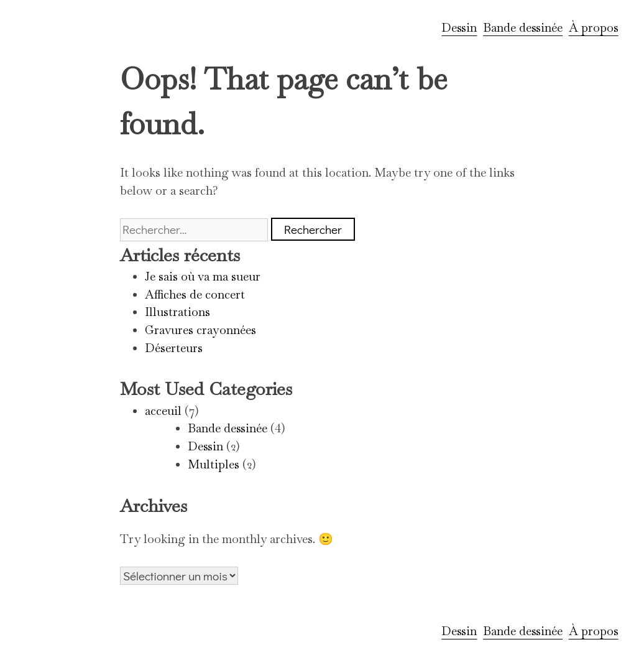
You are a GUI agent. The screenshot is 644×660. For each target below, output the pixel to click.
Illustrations (177, 312)
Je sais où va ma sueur (203, 277)
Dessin (459, 28)
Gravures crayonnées (200, 330)
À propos (594, 28)
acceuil (163, 411)
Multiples (214, 464)
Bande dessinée (523, 28)
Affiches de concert (195, 295)
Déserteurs (174, 348)
